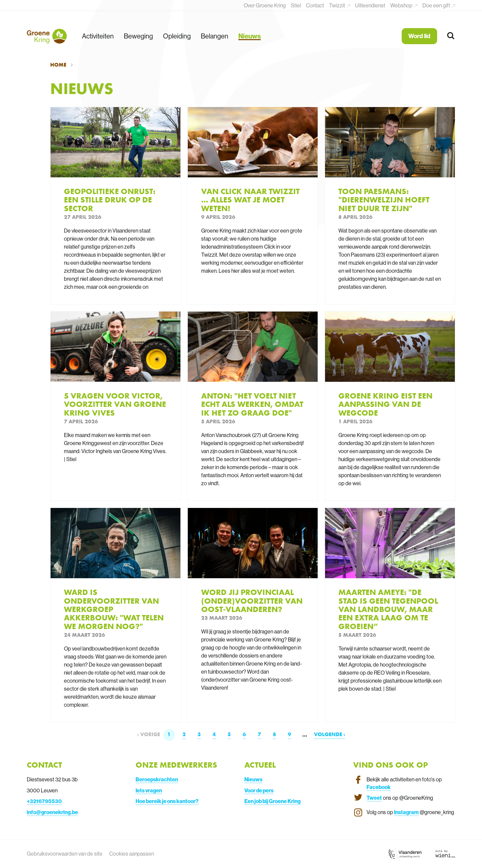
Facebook (379, 787)
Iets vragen (149, 790)
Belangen (215, 36)
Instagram (406, 812)
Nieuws (250, 36)
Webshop (402, 5)
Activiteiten (98, 36)
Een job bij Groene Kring (272, 801)
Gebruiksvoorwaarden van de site (65, 854)
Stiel (296, 5)
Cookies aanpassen (132, 854)
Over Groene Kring (265, 5)
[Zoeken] (451, 36)
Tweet (374, 798)
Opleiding (177, 36)
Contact (315, 5)
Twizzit (338, 5)
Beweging (138, 36)
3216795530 (46, 801)
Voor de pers (259, 790)
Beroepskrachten (157, 779)
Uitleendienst (370, 5)
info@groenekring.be (52, 812)
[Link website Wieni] (445, 854)
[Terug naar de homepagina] (47, 36)
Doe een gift (437, 5)
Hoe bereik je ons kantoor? (167, 801)
